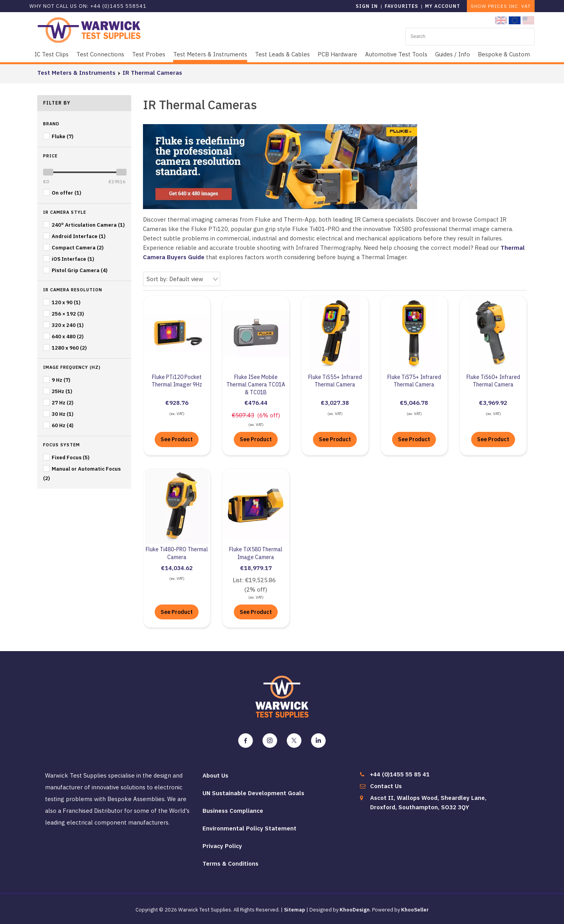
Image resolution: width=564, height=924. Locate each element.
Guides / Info (453, 54)
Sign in (367, 6)
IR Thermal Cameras (152, 73)
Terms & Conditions (230, 864)
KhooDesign (355, 910)
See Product (177, 439)
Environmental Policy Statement (249, 828)
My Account (443, 6)
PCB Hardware (337, 54)
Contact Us (386, 786)
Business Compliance (233, 811)
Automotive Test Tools (396, 54)
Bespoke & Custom (504, 54)
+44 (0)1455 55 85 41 (400, 774)
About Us (215, 775)
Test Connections (100, 54)
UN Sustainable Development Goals (253, 793)
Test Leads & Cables (282, 54)
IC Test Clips (52, 54)
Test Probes (149, 54)
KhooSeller (415, 910)
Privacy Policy (222, 846)
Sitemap (295, 910)
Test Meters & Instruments (210, 54)
